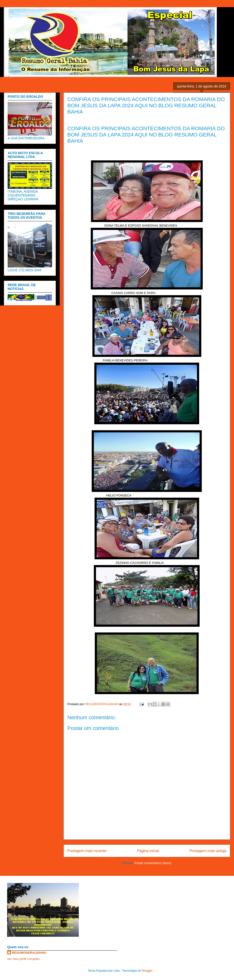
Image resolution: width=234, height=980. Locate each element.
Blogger (147, 971)
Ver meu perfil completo (24, 959)
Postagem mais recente (87, 851)
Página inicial (148, 851)
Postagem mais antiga (208, 851)
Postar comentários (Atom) (153, 863)
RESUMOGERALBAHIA (29, 953)
